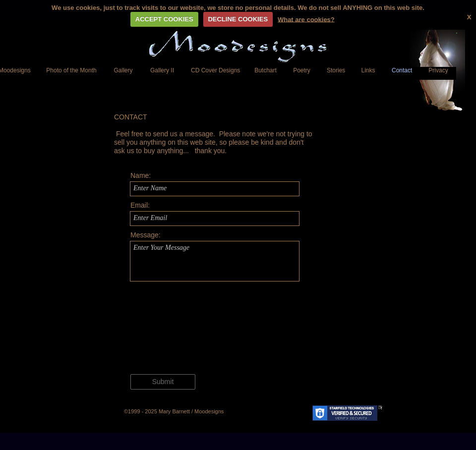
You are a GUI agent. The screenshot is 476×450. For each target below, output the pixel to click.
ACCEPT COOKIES (164, 19)
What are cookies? (306, 19)
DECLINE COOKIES (238, 19)
